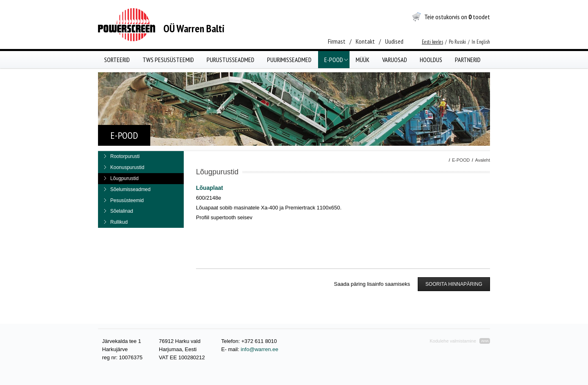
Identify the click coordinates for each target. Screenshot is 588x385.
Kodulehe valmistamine (453, 341)
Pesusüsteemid (127, 200)
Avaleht (483, 160)
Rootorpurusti (125, 156)
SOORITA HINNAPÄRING (454, 284)
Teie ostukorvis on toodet (457, 17)
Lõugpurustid (124, 178)
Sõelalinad (122, 211)
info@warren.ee (259, 349)
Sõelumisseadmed (130, 189)
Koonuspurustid (127, 167)
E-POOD (461, 160)
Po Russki (457, 42)
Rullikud (119, 222)
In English (481, 42)
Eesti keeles (432, 42)
